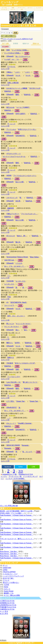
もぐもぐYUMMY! (23, 107)
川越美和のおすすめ (7, 609)
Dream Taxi (20, 401)
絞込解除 (5, 47)
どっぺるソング (10, 2)
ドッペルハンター (14, 377)
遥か (17, 330)
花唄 (17, 369)
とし (9, 276)
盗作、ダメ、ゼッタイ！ (16, 316)
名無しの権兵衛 (13, 83)
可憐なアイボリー (13, 214)
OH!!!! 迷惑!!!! (20, 114)
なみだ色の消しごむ (14, 382)
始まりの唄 (20, 182)
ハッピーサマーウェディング (13, 576)
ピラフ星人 (10, 401)
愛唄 (17, 95)
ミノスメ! (39, 8)
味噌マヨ (11, 358)
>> (21, 471)
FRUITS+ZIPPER (9, 572)
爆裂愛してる (9, 593)
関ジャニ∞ (10, 324)
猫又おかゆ (10, 107)
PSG (9, 297)
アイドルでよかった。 (29, 214)
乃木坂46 (10, 363)
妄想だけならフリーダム (27, 129)
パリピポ (19, 263)
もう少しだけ (20, 281)
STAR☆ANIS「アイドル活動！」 (12, 513)
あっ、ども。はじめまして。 (15, 266)
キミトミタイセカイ (23, 324)
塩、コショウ (27, 452)
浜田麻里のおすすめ (7, 603)
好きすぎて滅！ (9, 578)
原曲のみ (36, 44)
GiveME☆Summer (25, 423)
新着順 (16, 44)
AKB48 (9, 175)
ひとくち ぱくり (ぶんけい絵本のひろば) (18, 39)
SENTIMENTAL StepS (18, 302)
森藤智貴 (11, 208)
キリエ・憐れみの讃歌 (12, 595)
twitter (21, 467)
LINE (34, 467)
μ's (7, 302)
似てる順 (5, 44)
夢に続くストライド (30, 382)
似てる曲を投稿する (8, 36)
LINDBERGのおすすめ (8, 605)
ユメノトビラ (9, 305)
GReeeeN (10, 56)
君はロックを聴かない (11, 583)
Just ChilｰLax (9, 260)
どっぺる (4, 9)
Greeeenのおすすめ (26, 474)
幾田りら (10, 343)
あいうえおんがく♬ (23, 56)
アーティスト (21, 9)
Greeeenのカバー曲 (9, 474)
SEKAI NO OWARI (13, 445)
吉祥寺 (17, 343)
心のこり (7, 589)
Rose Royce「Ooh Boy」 (9, 552)
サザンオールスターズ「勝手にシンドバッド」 (17, 539)
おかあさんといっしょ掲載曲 (17, 88)
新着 (13, 9)
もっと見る (4, 611)
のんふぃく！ (11, 423)
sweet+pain (7, 568)
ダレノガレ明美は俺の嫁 (9, 506)
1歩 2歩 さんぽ (35, 88)
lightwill (19, 643)
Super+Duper (9, 591)
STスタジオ (11, 236)
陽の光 (18, 242)
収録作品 (8, 91)
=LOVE (6, 585)
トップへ (4, 476)
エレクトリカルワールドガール (14, 157)
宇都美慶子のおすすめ (8, 607)
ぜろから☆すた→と (14, 154)
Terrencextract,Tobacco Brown (17, 257)
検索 (16, 33)
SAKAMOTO (20, 136)
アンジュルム (11, 129)
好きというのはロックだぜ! (25, 363)
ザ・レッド (11, 124)
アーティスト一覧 (15, 476)
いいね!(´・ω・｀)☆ (12, 59)
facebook (8, 467)
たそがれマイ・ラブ (10, 574)
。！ (9, 418)
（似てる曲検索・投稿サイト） (12, 5)
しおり (17, 72)
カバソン (30, 8)
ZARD (5, 570)
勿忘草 (18, 201)
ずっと (5, 565)
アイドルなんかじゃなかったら (25, 176)
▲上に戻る (4, 613)
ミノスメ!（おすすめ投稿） (15, 479)
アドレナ (6, 580)
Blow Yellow (34, 257)
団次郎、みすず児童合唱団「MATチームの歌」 (17, 511)
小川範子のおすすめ (7, 601)
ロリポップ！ (30, 643)
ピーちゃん (11, 67)
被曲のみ (26, 44)
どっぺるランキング (30, 476)
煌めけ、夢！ (22, 236)
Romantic (25, 445)
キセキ (18, 75)
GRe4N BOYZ (11, 407)
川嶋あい (10, 72)
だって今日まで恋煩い (20, 50)
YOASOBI (10, 281)
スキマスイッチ (12, 198)
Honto (6, 587)
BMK (8, 50)
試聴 (27, 53)
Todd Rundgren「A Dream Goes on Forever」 (17, 515)
